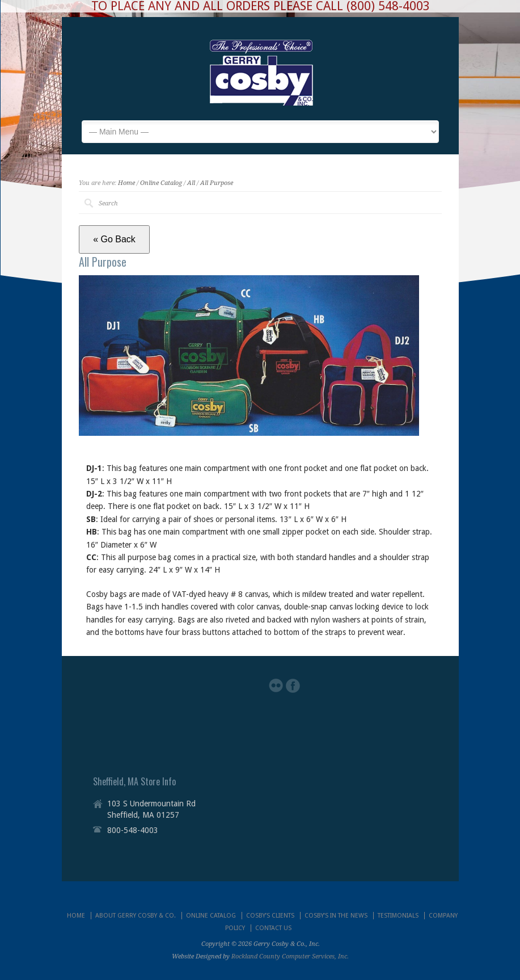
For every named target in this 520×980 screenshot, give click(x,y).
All (191, 183)
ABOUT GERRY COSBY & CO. (136, 916)
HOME (76, 916)
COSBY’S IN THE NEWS (336, 916)
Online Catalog (161, 183)
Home (126, 183)
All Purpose (217, 183)
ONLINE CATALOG (211, 916)
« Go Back (114, 239)
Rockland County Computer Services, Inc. (290, 956)
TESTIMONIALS (398, 916)
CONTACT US (273, 928)
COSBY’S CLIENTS (270, 916)
